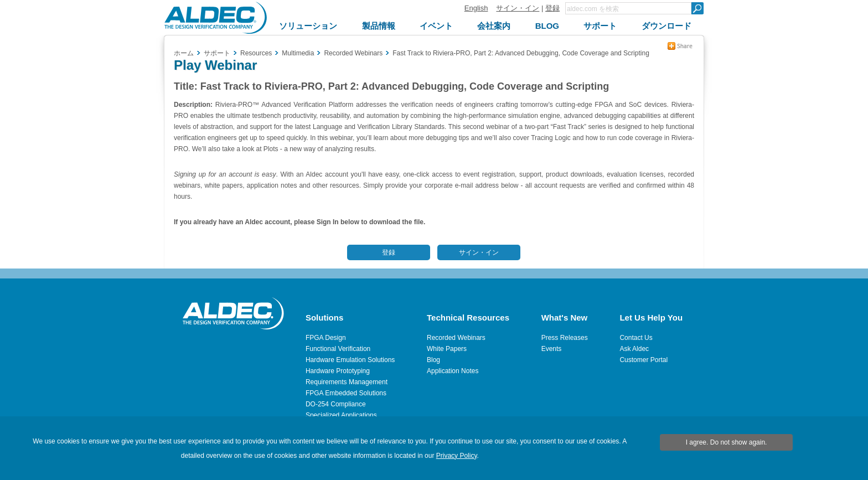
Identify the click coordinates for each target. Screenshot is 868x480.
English (476, 8)
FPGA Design (326, 338)
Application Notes (453, 371)
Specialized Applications (341, 415)
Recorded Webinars (456, 338)
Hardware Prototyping (338, 371)
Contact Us (636, 338)
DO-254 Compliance (336, 404)
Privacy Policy (457, 456)
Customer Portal (644, 360)
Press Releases (565, 338)
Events (552, 349)
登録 (552, 8)
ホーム (184, 53)
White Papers (447, 349)
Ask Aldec (634, 349)
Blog (433, 360)
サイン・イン (518, 8)
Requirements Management (347, 382)
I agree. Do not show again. (727, 442)
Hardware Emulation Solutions (350, 360)
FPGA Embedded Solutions (346, 393)
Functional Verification (338, 349)
